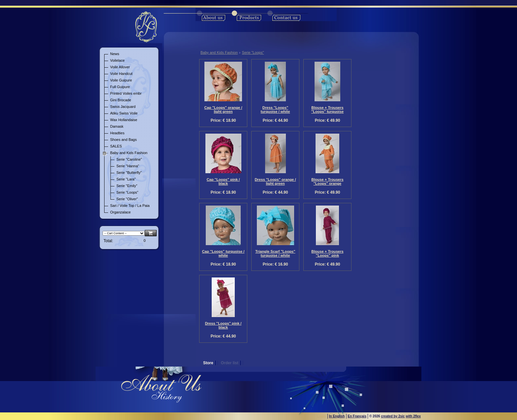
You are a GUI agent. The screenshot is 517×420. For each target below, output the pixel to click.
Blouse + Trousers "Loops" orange (327, 181)
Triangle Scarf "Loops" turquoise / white (275, 253)
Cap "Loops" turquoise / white (223, 253)
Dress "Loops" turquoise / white (275, 110)
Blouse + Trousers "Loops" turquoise (327, 110)
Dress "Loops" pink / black (223, 325)
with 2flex (413, 416)
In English (337, 416)
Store (208, 363)
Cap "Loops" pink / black (223, 181)
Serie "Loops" (253, 52)
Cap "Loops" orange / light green (223, 110)
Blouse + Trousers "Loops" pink (327, 253)
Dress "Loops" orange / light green (275, 181)
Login (322, 416)
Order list (230, 363)
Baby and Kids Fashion (219, 52)
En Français (357, 416)
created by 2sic (393, 416)
